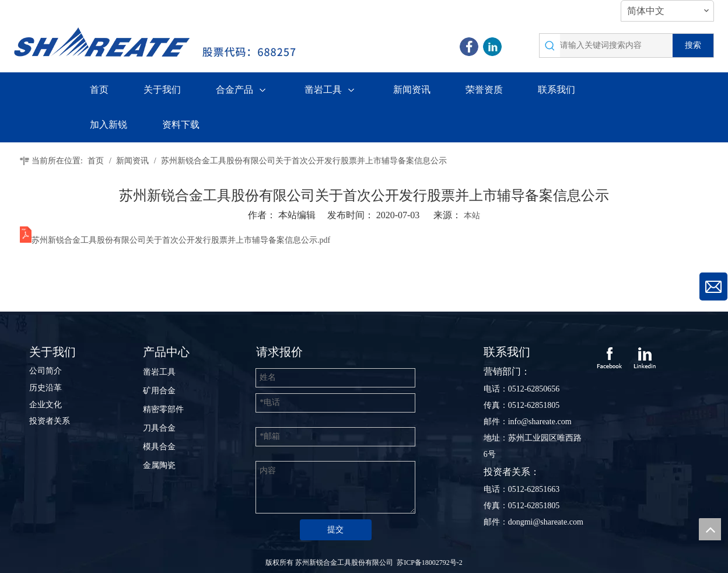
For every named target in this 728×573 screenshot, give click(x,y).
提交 (335, 530)
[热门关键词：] (693, 46)
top (710, 529)
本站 (472, 216)
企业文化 (45, 405)
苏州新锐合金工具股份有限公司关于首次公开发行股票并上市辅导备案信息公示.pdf (181, 240)
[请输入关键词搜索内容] (616, 46)
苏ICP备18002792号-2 (430, 562)
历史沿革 (45, 388)
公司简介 (45, 371)
